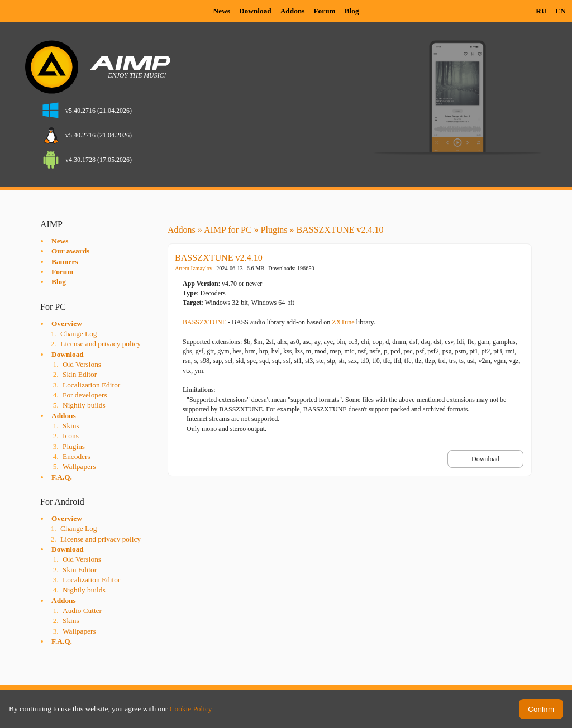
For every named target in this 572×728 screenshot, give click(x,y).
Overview (67, 324)
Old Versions (82, 364)
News (222, 11)
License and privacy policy (101, 344)
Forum (324, 11)
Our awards (70, 251)
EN (561, 11)
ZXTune (343, 322)
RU (541, 11)
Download (255, 11)
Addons (293, 11)
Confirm (541, 709)
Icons (71, 436)
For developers (85, 395)
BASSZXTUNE (204, 322)
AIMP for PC (228, 230)
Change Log (79, 334)
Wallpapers (79, 466)
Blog (352, 11)
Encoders (77, 456)
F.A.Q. (62, 477)
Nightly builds (84, 405)
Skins (71, 426)
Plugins (74, 446)
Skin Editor (80, 374)
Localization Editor (91, 385)
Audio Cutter (82, 610)
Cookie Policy (191, 709)
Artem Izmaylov (194, 268)
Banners (65, 262)
